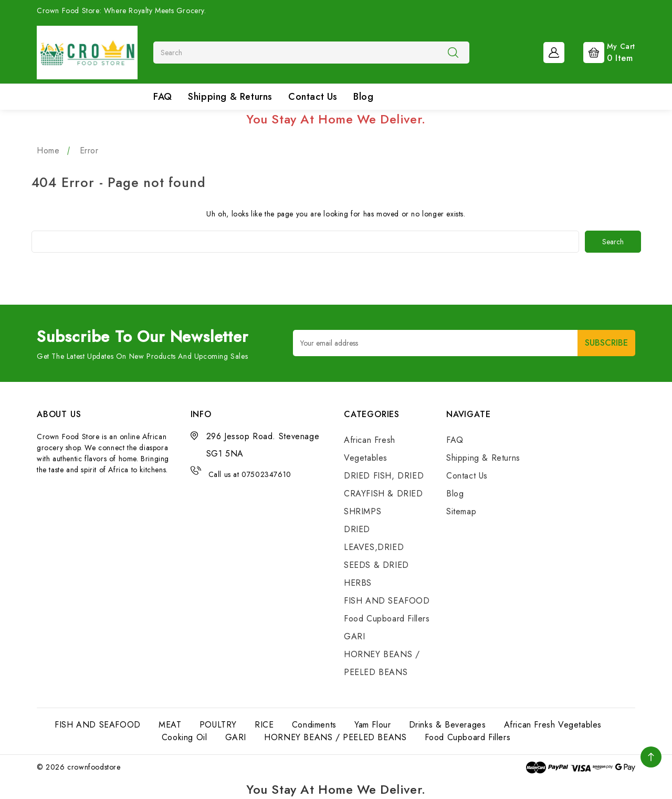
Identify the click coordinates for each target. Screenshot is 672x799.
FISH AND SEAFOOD (387, 601)
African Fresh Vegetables (553, 725)
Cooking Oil (185, 737)
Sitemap (461, 511)
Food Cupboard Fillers (387, 619)
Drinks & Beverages (448, 725)
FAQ (163, 97)
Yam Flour (372, 725)
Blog (363, 97)
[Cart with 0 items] (601, 51)
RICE (264, 725)
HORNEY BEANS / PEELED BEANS (335, 737)
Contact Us (313, 97)
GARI (354, 636)
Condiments (314, 725)
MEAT (170, 725)
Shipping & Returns (230, 97)
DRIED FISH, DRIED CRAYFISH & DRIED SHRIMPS (384, 494)
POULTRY (218, 725)
